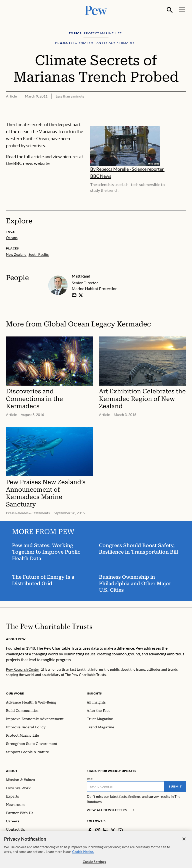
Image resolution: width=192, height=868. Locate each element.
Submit (175, 786)
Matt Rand (81, 276)
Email (90, 778)
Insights (94, 693)
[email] (74, 295)
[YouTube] (120, 830)
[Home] (49, 626)
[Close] (184, 843)
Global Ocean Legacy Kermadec (97, 324)
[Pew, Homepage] (96, 10)
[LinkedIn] (106, 830)
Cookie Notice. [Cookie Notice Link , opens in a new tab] (83, 856)
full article (34, 156)
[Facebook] (90, 830)
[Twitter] (113, 830)
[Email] (126, 787)
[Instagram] (98, 830)
